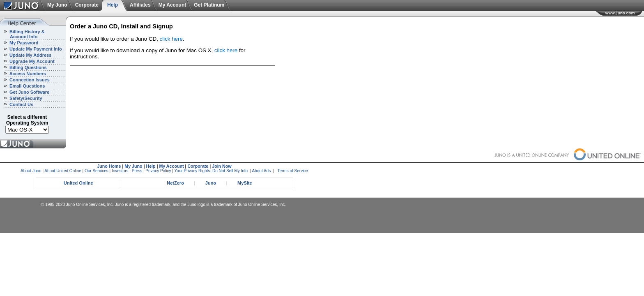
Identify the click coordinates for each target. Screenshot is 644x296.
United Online (78, 183)
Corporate (87, 5)
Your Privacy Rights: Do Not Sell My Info (211, 171)
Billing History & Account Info (22, 34)
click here (171, 39)
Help (113, 5)
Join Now (222, 166)
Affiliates (140, 5)
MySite (245, 183)
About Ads (262, 171)
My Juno (57, 5)
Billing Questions (28, 67)
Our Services (97, 171)
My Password (23, 43)
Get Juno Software (29, 92)
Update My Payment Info (35, 49)
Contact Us (21, 104)
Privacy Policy (158, 171)
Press (137, 171)
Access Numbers (27, 74)
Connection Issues (29, 80)
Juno (211, 183)
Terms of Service (292, 171)
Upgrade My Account (31, 61)
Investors (120, 171)
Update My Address (30, 55)
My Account (172, 5)
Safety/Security (25, 98)
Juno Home (109, 166)
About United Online (63, 171)
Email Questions (26, 86)
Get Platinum (209, 5)
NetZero (175, 183)
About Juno (31, 171)
